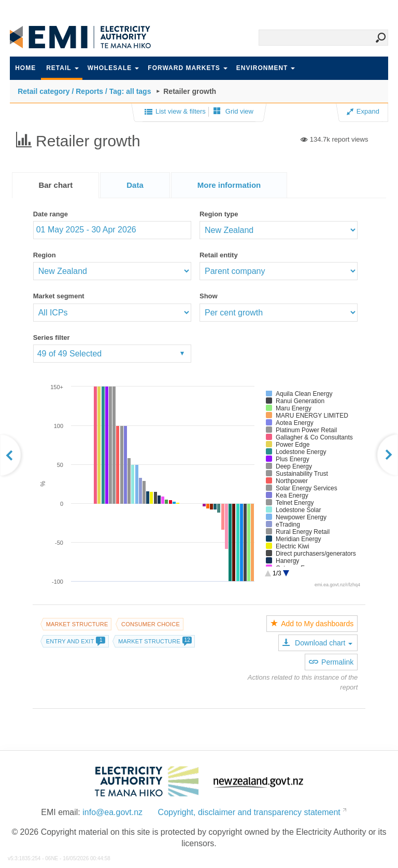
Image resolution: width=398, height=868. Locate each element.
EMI (88, 37)
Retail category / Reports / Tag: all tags (84, 91)
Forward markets (187, 68)
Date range (51, 214)
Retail (62, 68)
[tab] (55, 185)
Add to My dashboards (312, 624)
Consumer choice (151, 624)
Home (25, 68)
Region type (219, 214)
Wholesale (113, 68)
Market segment (59, 296)
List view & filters (175, 112)
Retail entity (219, 255)
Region (45, 255)
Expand (363, 111)
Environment (266, 68)
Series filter (52, 337)
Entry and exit (76, 641)
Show (209, 296)
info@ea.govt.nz (112, 812)
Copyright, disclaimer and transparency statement (249, 812)
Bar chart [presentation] (55, 185)
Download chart (317, 643)
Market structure (77, 624)
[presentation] (229, 185)
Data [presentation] (135, 185)
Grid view (233, 111)
